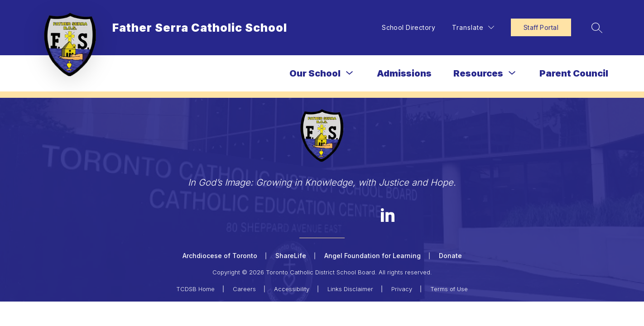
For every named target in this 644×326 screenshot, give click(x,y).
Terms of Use (449, 289)
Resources (478, 73)
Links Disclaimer (350, 289)
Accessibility (292, 289)
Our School (315, 73)
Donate (450, 256)
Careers (244, 289)
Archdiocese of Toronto (220, 256)
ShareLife (291, 256)
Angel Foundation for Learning (372, 256)
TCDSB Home (195, 289)
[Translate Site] (473, 27)
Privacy (402, 289)
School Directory (409, 27)
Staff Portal (541, 27)
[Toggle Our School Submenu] (350, 73)
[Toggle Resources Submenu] (512, 73)
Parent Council (574, 73)
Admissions (404, 73)
